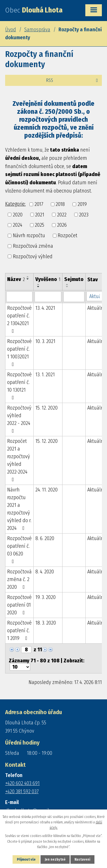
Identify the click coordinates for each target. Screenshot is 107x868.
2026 (62, 225)
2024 (18, 225)
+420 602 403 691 (22, 783)
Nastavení (82, 859)
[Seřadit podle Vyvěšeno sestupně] (39, 287)
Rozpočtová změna (33, 246)
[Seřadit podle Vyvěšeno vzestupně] (39, 284)
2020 (18, 214)
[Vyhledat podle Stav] (96, 296)
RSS (73, 80)
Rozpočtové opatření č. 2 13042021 (19, 319)
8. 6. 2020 (45, 538)
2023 (84, 214)
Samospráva (37, 30)
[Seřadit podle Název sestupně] (28, 279)
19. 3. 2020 (46, 597)
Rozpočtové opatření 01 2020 (19, 605)
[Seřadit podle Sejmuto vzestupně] (67, 284)
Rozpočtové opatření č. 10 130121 (19, 386)
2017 (39, 204)
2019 (82, 204)
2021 (40, 214)
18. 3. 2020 (46, 623)
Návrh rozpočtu (29, 235)
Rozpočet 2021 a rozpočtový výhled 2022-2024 (19, 460)
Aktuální (96, 308)
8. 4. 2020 (45, 572)
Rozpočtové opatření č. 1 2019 (19, 631)
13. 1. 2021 (45, 375)
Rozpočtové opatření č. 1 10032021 (19, 353)
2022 (62, 214)
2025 (40, 225)
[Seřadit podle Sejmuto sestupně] (67, 287)
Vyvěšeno (48, 279)
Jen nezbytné (55, 859)
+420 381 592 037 (22, 791)
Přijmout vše (26, 859)
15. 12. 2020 (47, 408)
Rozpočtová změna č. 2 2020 (19, 579)
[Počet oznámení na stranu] (20, 667)
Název (16, 279)
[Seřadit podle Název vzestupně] (28, 277)
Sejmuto (74, 279)
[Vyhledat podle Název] (19, 297)
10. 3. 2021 (45, 341)
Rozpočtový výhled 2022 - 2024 (19, 419)
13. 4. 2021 (45, 308)
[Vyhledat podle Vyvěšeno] (48, 297)
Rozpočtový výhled (33, 256)
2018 (60, 204)
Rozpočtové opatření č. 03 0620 (19, 550)
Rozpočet (67, 235)
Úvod (11, 30)
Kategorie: (15, 204)
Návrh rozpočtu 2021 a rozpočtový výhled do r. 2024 (19, 509)
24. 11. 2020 (47, 490)
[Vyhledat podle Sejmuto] (74, 297)
